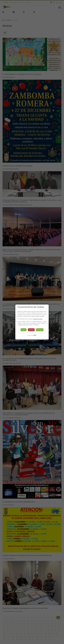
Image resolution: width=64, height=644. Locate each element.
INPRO (35, 335)
